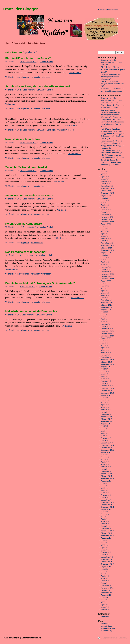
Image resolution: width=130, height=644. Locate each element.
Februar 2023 (106, 267)
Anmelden (105, 624)
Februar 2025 (106, 210)
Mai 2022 (105, 288)
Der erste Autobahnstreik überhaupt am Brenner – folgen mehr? (111, 77)
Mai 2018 (105, 402)
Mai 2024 (105, 231)
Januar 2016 (106, 469)
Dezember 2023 (107, 243)
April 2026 (105, 176)
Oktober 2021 (106, 305)
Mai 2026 (105, 174)
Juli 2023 (104, 255)
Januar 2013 (106, 555)
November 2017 (107, 417)
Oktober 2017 (106, 419)
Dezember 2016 (107, 443)
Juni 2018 (105, 400)
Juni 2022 (105, 286)
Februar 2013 (106, 552)
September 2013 (107, 536)
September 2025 (107, 193)
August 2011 (106, 595)
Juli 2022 (104, 283)
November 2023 (107, 245)
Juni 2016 (105, 457)
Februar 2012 (106, 581)
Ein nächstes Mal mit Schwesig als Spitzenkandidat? (40, 283)
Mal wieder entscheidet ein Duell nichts (31, 311)
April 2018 (105, 405)
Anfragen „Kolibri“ (19, 43)
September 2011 (107, 593)
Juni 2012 (105, 571)
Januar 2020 (106, 355)
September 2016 (107, 450)
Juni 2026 (105, 172)
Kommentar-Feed (108, 628)
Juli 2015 (104, 483)
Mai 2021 (105, 317)
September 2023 (107, 250)
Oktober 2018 (106, 390)
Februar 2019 (106, 381)
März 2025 (105, 207)
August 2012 (106, 566)
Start (7, 43)
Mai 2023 (105, 260)
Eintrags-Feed (106, 626)
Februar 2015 (106, 495)
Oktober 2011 (106, 590)
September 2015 (107, 478)
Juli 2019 (104, 369)
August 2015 (106, 481)
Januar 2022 (106, 298)
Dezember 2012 (107, 557)
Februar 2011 (106, 609)
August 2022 (106, 281)
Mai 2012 (105, 574)
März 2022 (105, 293)
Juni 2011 (105, 600)
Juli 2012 (104, 569)
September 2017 (107, 421)
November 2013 (107, 531)
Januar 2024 (106, 241)
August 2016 (106, 452)
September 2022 (107, 279)
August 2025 (106, 196)
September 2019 (107, 364)
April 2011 (105, 605)
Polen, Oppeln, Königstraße (24, 224)
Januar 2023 (106, 269)
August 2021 (106, 310)
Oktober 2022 (106, 276)
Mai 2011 (105, 602)
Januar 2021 (106, 326)
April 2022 (105, 291)
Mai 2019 (105, 374)
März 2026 (105, 179)
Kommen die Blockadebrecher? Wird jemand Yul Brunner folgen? (112, 150)
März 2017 (105, 436)
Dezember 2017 (107, 414)
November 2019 (107, 360)
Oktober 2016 (106, 448)
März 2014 (105, 521)
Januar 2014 (106, 526)
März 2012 (105, 578)
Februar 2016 (106, 467)
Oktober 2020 (106, 333)
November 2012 (107, 559)
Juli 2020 (104, 341)
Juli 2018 (104, 398)
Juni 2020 (105, 343)
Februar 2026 (106, 181)
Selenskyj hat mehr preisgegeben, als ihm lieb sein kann (111, 62)
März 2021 (105, 322)
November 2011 (107, 588)
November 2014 (107, 502)
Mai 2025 (105, 203)
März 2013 (105, 550)
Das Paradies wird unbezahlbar (26, 252)
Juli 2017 (104, 426)
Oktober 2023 (106, 248)
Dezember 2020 (107, 329)
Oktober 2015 (106, 476)
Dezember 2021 (107, 300)
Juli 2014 (104, 512)
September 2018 (107, 393)
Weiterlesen (75, 73)
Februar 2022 (106, 295)
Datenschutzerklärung (36, 43)
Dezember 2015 (107, 471)
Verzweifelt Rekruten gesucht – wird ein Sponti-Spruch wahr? (113, 124)
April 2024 (105, 234)
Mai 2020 (105, 345)
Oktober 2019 (106, 362)
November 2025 (107, 188)
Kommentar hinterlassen (41, 77)
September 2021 (107, 307)
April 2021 (105, 319)
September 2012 (107, 564)
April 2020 (105, 348)
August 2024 (106, 224)
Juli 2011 (104, 597)
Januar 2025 (106, 212)
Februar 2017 (106, 438)
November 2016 (107, 445)
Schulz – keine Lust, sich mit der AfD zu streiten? (38, 86)
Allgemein (25, 77)
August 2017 (106, 424)
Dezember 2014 (107, 500)
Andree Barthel (46, 62)
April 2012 (105, 576)
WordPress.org (107, 631)
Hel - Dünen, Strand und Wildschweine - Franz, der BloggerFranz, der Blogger (111, 131)
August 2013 (106, 538)
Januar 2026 (106, 184)
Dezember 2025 (107, 186)
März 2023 (105, 264)
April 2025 (105, 205)
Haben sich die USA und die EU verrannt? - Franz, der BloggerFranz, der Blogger (112, 143)
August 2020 (106, 338)
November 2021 (107, 303)
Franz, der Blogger (20, 9)
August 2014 (106, 509)
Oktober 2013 (106, 533)
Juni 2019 (105, 371)
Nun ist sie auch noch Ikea (23, 139)
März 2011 (105, 607)
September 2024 (107, 222)
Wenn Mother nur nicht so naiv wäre (29, 195)
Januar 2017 (106, 440)
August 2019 (106, 367)
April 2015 (105, 490)
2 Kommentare (37, 243)
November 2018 (107, 388)
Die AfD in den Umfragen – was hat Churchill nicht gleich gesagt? (113, 69)
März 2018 (105, 407)
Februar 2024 (106, 238)
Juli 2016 (104, 455)
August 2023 (106, 253)
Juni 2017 (105, 429)
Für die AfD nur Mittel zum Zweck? (28, 58)
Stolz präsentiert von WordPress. (114, 638)
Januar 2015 (106, 497)
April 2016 (105, 462)
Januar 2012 (106, 583)
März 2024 (105, 236)
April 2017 (105, 433)
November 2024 (107, 217)
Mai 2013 (105, 545)
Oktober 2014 (106, 505)
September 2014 (107, 507)
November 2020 (107, 331)
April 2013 (105, 547)
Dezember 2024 (107, 215)
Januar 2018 (106, 412)
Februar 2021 (106, 324)
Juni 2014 (105, 514)
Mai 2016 (105, 459)
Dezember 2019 (107, 357)
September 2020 (107, 336)
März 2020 (105, 350)
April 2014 (105, 519)
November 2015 (107, 474)
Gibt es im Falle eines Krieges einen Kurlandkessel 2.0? (112, 84)
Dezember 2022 (107, 272)
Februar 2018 (106, 410)
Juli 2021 (104, 312)
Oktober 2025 (106, 191)
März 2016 (105, 464)
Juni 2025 (105, 200)
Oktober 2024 (106, 219)
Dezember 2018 (107, 386)
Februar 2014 (106, 524)
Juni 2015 (105, 486)
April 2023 (105, 262)
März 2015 (105, 493)
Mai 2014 (105, 517)
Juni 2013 (105, 543)
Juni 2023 (105, 257)
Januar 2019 (106, 383)
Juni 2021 (105, 314)
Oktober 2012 (106, 562)
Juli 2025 (104, 198)
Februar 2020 (106, 352)
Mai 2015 (105, 488)
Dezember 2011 (107, 585)
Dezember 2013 (107, 528)
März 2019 (105, 379)
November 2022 (107, 274)
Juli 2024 (104, 226)
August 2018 (106, 395)
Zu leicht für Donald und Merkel (26, 167)
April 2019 (105, 376)
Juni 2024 (105, 229)
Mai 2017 (105, 431)
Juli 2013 (104, 540)
